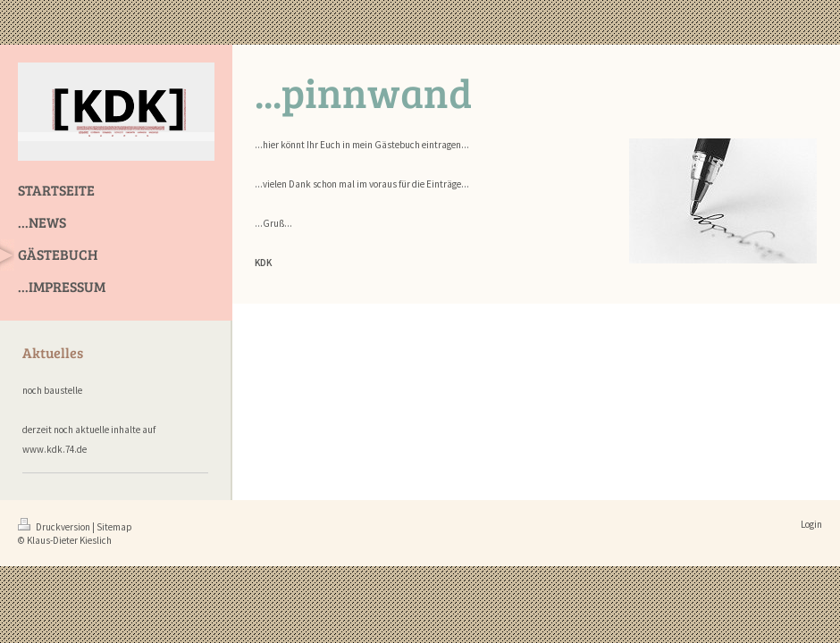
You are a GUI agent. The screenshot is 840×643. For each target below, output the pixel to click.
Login (811, 524)
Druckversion (55, 527)
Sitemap (114, 527)
